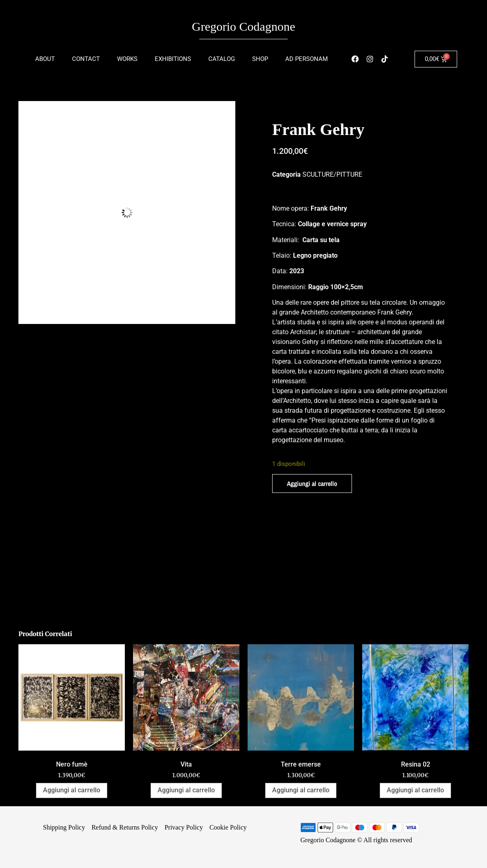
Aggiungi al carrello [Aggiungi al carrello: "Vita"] (186, 790)
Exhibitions (173, 59)
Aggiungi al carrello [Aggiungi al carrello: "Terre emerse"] (301, 790)
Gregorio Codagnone (243, 26)
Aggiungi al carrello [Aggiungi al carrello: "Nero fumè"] (72, 790)
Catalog (222, 59)
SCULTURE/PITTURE (332, 174)
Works (127, 59)
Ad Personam (307, 59)
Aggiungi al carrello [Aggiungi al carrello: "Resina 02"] (415, 790)
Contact (86, 59)
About (45, 59)
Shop (260, 59)
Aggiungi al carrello (312, 483)
